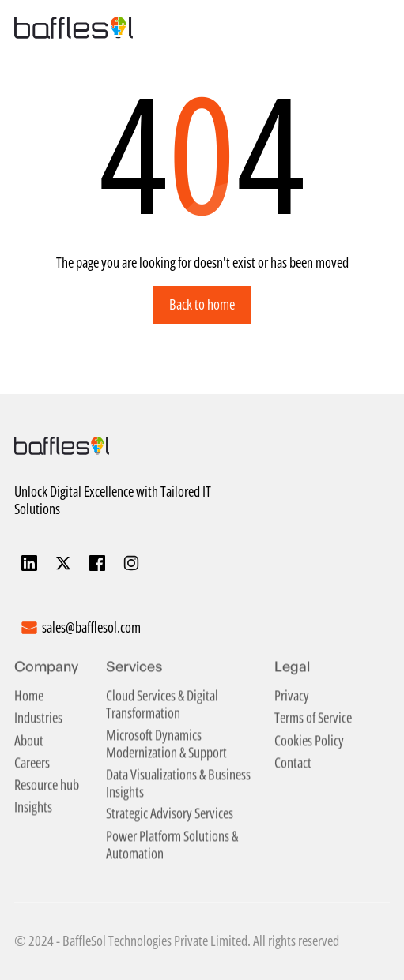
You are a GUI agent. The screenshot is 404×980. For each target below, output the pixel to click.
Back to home (202, 304)
